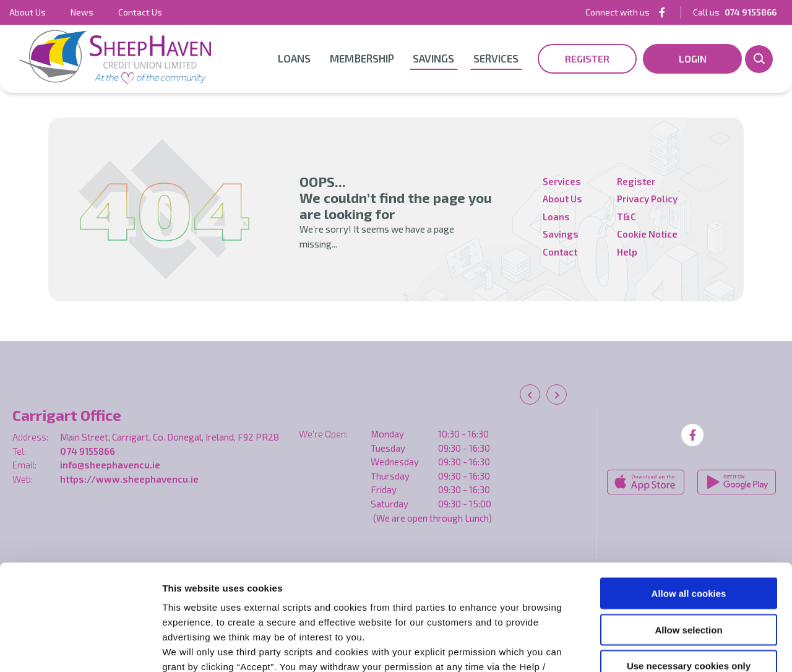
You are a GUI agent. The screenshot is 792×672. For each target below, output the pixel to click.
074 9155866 (88, 451)
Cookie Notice (477, 597)
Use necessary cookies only (689, 566)
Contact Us (140, 12)
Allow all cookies (689, 494)
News (82, 12)
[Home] (115, 59)
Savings (433, 58)
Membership (362, 58)
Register (636, 181)
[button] (759, 59)
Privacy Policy (647, 199)
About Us (28, 12)
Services (496, 58)
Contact (560, 252)
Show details (649, 648)
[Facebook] (662, 12)
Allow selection (688, 531)
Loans (294, 58)
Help (627, 252)
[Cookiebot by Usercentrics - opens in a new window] (80, 648)
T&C (626, 217)
